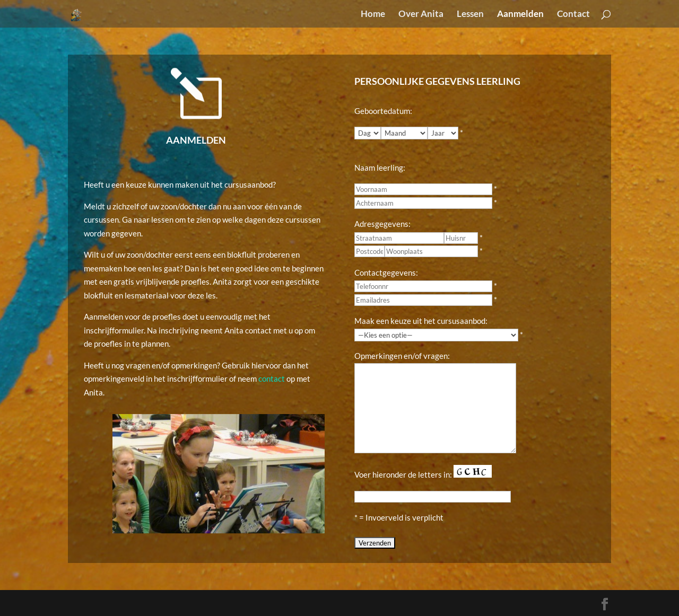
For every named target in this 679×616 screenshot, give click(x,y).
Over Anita (421, 15)
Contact (573, 15)
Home (373, 15)
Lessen (470, 15)
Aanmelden (520, 15)
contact (272, 379)
